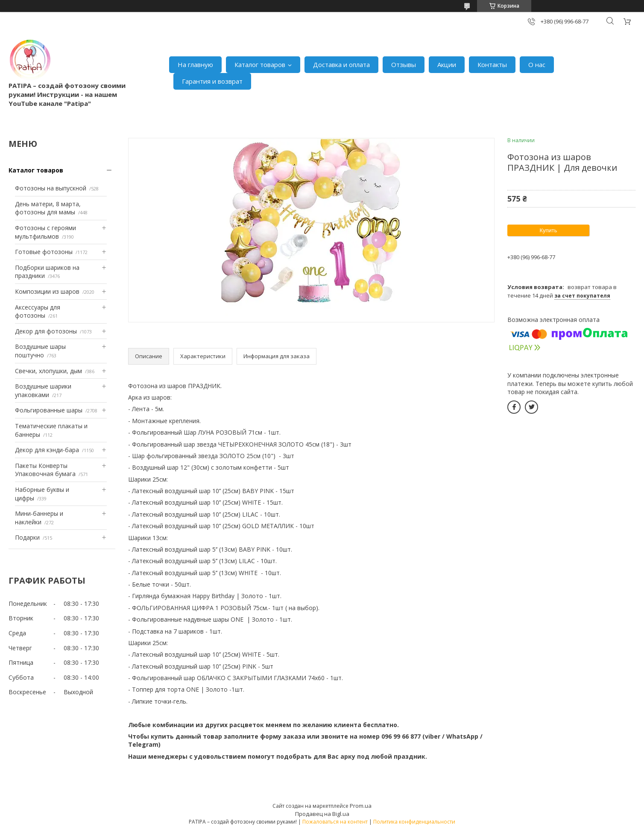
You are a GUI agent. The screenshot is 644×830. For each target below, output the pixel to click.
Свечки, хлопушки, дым (48, 371)
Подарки (27, 537)
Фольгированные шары (49, 410)
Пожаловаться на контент (335, 822)
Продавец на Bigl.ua (322, 814)
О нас (537, 64)
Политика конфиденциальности (414, 822)
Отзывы (404, 64)
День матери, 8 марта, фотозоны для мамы (48, 208)
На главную (195, 64)
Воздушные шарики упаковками (43, 390)
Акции (447, 64)
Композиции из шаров (47, 291)
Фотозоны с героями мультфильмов (45, 232)
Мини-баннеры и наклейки (39, 518)
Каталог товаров (260, 64)
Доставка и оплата (341, 64)
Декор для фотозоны (46, 331)
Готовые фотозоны (44, 252)
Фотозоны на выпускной (51, 188)
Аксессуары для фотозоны (38, 311)
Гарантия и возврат (212, 81)
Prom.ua (361, 806)
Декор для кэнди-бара (47, 450)
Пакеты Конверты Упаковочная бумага (45, 470)
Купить (548, 230)
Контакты (492, 64)
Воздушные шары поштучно (40, 351)
